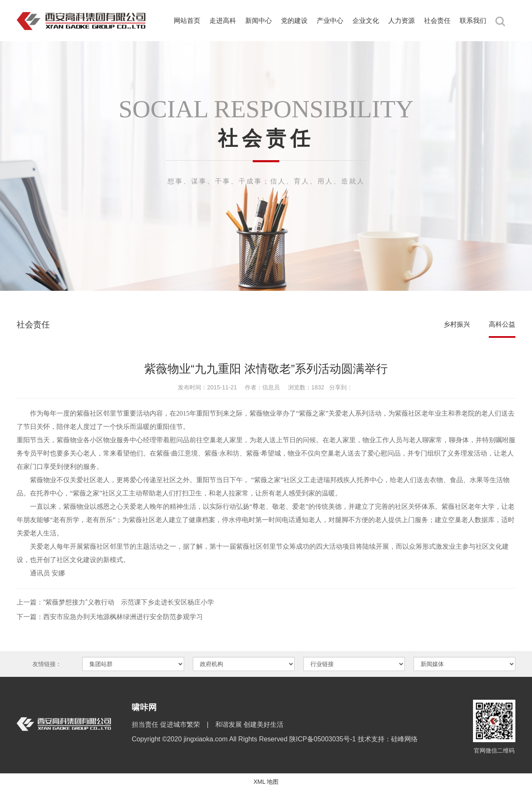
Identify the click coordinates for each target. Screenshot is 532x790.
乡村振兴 (457, 324)
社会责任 (437, 21)
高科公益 (502, 324)
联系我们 (473, 21)
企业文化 (366, 21)
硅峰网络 (404, 739)
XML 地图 (266, 782)
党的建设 (294, 21)
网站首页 (187, 21)
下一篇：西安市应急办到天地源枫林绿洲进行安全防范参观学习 (110, 617)
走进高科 (223, 21)
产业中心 (330, 21)
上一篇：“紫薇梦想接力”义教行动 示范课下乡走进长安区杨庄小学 (115, 602)
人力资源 (401, 21)
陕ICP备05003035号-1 (324, 739)
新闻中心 (259, 21)
